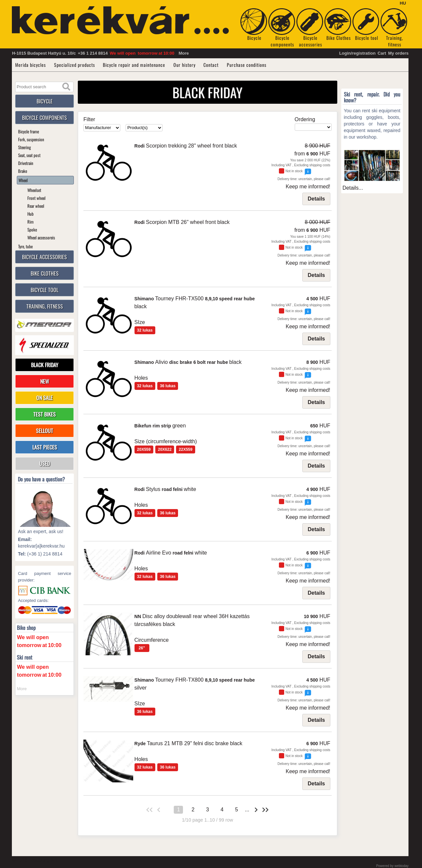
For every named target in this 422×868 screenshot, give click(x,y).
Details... (353, 188)
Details (316, 199)
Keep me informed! (308, 187)
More (184, 53)
